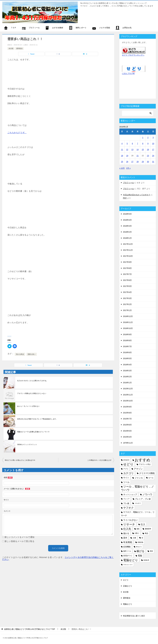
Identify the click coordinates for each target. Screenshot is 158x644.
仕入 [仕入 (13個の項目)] (143, 524)
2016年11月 (128, 322)
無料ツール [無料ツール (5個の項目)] (127, 551)
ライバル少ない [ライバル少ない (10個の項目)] (131, 520)
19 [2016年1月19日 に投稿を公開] (127, 156)
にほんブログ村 (128, 73)
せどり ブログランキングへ (133, 55)
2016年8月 (127, 340)
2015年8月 (127, 413)
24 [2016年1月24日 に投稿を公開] (153, 156)
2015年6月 (127, 425)
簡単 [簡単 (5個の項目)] (151, 551)
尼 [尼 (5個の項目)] (142, 538)
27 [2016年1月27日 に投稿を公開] (132, 162)
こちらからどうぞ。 (17, 133)
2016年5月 (127, 358)
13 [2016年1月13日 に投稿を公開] (132, 149)
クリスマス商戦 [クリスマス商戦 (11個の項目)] (147, 473)
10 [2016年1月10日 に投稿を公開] (153, 143)
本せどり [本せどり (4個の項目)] (139, 547)
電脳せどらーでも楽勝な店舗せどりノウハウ (33, 432)
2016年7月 (127, 346)
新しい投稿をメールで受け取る (20, 541)
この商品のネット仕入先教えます (99, 460)
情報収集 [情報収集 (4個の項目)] (140, 542)
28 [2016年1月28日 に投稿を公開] (138, 162)
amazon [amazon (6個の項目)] (126, 460)
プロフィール (128, 183)
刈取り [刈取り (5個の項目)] (137, 533)
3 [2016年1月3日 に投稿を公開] (153, 137)
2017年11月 (128, 250)
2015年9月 (127, 407)
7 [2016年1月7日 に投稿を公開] (138, 143)
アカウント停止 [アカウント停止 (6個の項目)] (145, 464)
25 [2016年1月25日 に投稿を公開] (122, 162)
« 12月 (122, 168)
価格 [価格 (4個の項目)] (138, 529)
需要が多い (32, 354)
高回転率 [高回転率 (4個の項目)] (146, 560)
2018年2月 (127, 232)
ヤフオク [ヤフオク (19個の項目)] (128, 508)
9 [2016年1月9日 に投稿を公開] (148, 143)
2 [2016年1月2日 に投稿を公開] (148, 137)
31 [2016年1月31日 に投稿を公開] (153, 162)
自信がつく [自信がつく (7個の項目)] (128, 556)
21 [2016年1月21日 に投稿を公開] (138, 156)
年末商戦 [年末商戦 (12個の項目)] (128, 542)
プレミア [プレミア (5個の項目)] (126, 499)
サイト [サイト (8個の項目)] (126, 478)
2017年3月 (127, 298)
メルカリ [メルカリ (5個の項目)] (138, 503)
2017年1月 (127, 310)
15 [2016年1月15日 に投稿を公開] (143, 149)
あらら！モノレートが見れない (29, 406)
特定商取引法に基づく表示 (134, 616)
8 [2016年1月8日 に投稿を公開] (143, 143)
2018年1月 (127, 238)
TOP (30, 629)
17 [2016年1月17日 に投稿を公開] (153, 149)
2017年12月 (128, 244)
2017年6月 (127, 280)
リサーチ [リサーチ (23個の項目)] (129, 524)
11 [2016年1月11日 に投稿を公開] (122, 149)
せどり (126, 580)
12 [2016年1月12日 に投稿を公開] (127, 149)
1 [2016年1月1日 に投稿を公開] (143, 137)
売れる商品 (20, 354)
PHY (125, 198)
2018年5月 (127, 214)
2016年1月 (127, 383)
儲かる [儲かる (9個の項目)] (126, 533)
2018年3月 (127, 226)
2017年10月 (128, 256)
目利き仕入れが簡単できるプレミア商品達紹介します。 (37, 419)
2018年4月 (127, 220)
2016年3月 (127, 371)
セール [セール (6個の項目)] (151, 478)
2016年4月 (127, 365)
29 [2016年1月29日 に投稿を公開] (143, 162)
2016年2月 (127, 377)
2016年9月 (127, 334)
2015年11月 (128, 395)
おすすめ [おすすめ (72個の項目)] (143, 460)
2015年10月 (128, 401)
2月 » (128, 168)
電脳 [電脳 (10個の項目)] (140, 556)
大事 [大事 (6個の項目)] (134, 538)
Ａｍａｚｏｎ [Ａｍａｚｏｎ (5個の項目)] (128, 565)
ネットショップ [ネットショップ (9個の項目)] (130, 494)
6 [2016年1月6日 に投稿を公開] (132, 143)
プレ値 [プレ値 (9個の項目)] (126, 503)
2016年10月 (128, 328)
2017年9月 (127, 262)
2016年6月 (127, 352)
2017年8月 (127, 268)
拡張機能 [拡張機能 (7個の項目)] (127, 547)
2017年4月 (127, 292)
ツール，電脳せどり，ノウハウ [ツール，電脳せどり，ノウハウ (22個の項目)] (138, 488)
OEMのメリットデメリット (27, 445)
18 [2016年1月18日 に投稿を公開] (122, 156)
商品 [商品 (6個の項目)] (146, 533)
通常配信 (19, 49)
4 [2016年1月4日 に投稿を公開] (122, 143)
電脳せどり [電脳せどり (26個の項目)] (131, 560)
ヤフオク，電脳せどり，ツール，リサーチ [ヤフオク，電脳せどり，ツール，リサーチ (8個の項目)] (138, 514)
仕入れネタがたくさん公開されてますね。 (33, 381)
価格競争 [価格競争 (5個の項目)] (148, 529)
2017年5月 (127, 286)
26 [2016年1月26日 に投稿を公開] (127, 162)
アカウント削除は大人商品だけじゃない (32, 393)
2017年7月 (127, 274)
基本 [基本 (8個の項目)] (125, 538)
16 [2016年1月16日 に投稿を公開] (148, 149)
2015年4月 (127, 437)
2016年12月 (128, 316)
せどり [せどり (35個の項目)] (128, 464)
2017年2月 (127, 304)
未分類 (11, 49)
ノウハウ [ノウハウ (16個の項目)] (147, 494)
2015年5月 (127, 431)
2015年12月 (128, 389)
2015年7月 (127, 419)
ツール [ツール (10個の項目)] (126, 482)
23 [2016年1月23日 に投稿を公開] (148, 156)
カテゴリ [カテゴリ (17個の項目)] (128, 473)
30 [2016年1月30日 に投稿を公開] (148, 162)
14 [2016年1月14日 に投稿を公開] (138, 149)
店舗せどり (128, 586)
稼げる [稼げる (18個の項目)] (140, 551)
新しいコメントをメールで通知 (20, 537)
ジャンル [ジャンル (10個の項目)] (139, 478)
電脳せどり (128, 604)
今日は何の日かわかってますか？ (137, 195)
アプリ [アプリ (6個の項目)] (126, 469)
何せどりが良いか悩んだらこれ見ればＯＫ (20, 460)
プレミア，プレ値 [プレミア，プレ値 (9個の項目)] (143, 499)
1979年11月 (128, 443)
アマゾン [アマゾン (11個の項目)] (138, 469)
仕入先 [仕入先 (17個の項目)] (127, 529)
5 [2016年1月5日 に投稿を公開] (127, 143)
